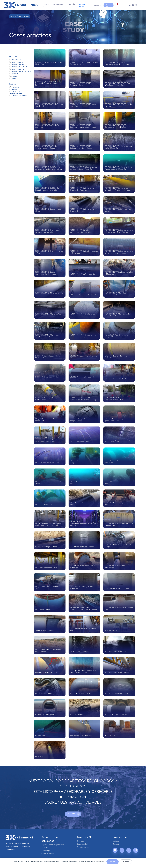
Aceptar (113, 862)
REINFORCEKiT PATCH (18, 69)
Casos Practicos (48, 854)
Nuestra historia (83, 847)
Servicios (45, 848)
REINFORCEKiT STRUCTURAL (20, 71)
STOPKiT (14, 76)
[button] (73, 814)
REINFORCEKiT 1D (16, 62)
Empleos (80, 841)
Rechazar (126, 862)
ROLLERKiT (14, 74)
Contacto (116, 844)
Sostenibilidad (82, 844)
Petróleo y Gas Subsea (18, 96)
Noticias (116, 841)
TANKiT (13, 78)
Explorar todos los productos (53, 845)
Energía (13, 90)
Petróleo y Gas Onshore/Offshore (15, 93)
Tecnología (46, 851)
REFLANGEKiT (15, 60)
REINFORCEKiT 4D (17, 64)
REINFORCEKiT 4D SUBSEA (19, 67)
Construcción (15, 87)
